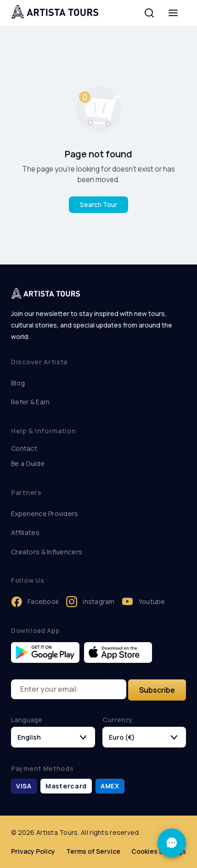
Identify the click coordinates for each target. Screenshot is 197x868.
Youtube (144, 602)
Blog (18, 383)
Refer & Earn (30, 402)
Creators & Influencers (47, 552)
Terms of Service (93, 851)
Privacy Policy (33, 851)
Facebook (35, 602)
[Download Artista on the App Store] (118, 652)
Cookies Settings (159, 851)
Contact (24, 448)
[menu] (173, 13)
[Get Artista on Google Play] (45, 652)
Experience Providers (45, 514)
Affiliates (25, 532)
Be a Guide (28, 463)
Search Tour (98, 204)
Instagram (90, 602)
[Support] (172, 843)
